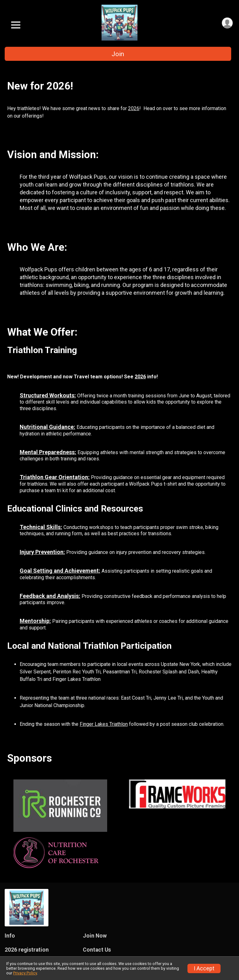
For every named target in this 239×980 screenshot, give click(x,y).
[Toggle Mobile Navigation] (16, 25)
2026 (134, 108)
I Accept (204, 968)
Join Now (95, 936)
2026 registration (27, 950)
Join (118, 54)
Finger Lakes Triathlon (104, 724)
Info (10, 936)
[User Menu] (227, 23)
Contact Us (97, 950)
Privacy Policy (25, 973)
